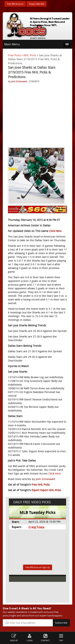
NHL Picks (30, 55)
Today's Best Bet (36, 4)
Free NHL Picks (41, 485)
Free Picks (14, 55)
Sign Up (14, 638)
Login (30, 638)
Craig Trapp (36, 527)
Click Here (55, 231)
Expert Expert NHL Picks (46, 490)
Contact (45, 638)
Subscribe (61, 623)
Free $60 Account (15, 4)
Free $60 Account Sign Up (38, 567)
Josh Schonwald (19, 81)
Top (61, 638)
